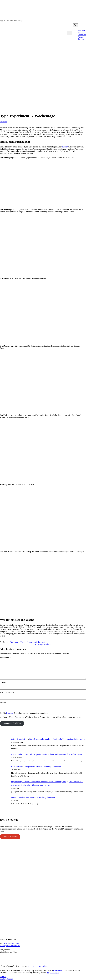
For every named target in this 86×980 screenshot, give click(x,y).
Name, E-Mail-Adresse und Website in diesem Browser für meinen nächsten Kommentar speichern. (42, 717)
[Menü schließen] (75, 25)
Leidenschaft (32, 642)
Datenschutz (43, 966)
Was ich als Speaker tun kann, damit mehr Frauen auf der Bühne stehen (57, 739)
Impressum (32, 966)
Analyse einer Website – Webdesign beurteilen (43, 766)
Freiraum (4, 122)
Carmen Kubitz (17, 754)
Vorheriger (39, 644)
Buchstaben (15, 642)
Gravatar (10, 713)
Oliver (14, 797)
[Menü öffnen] (69, 33)
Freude (23, 642)
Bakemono (57, 970)
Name (3, 682)
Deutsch (3, 977)
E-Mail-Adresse (7, 693)
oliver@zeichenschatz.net (10, 946)
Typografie (42, 642)
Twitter (65, 147)
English (3, 979)
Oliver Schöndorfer (19, 739)
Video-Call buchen (10, 837)
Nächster (48, 644)
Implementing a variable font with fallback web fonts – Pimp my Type (39, 782)
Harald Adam (16, 766)
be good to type (53, 973)
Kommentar (5, 658)
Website (3, 703)
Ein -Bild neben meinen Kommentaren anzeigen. (25, 713)
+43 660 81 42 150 (11, 943)
